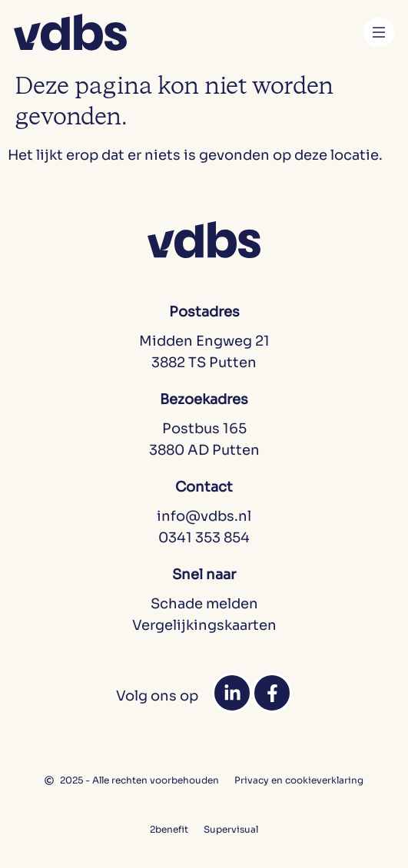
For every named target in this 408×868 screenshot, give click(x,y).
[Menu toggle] (379, 32)
